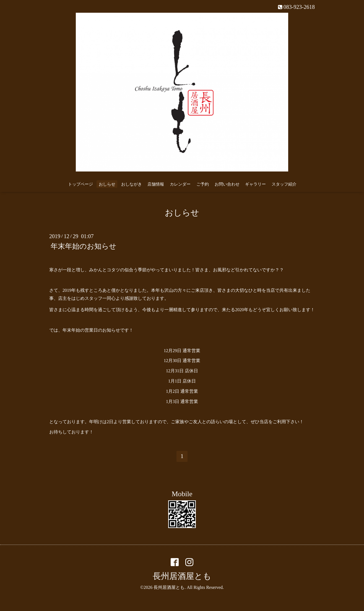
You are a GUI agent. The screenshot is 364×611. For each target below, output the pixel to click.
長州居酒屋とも (182, 576)
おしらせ (107, 184)
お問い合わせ (227, 184)
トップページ (80, 184)
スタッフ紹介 (284, 184)
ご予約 (203, 184)
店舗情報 (156, 184)
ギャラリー (255, 184)
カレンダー (180, 184)
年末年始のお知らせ (84, 246)
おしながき (132, 184)
